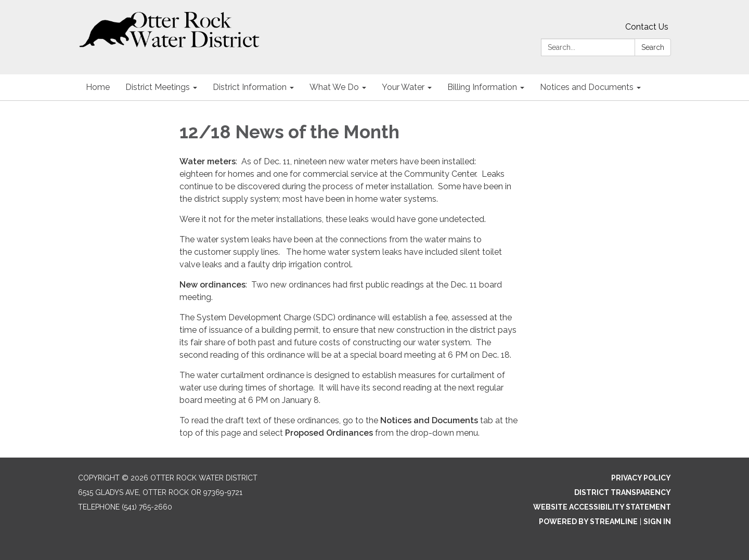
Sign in (657, 522)
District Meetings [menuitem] (158, 87)
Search (653, 47)
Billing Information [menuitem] (482, 87)
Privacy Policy (641, 478)
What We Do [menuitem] (334, 87)
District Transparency (623, 492)
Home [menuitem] (98, 87)
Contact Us (647, 27)
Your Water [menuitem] (403, 87)
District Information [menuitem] (250, 87)
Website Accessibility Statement (602, 507)
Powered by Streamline (588, 522)
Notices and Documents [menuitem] (587, 87)
